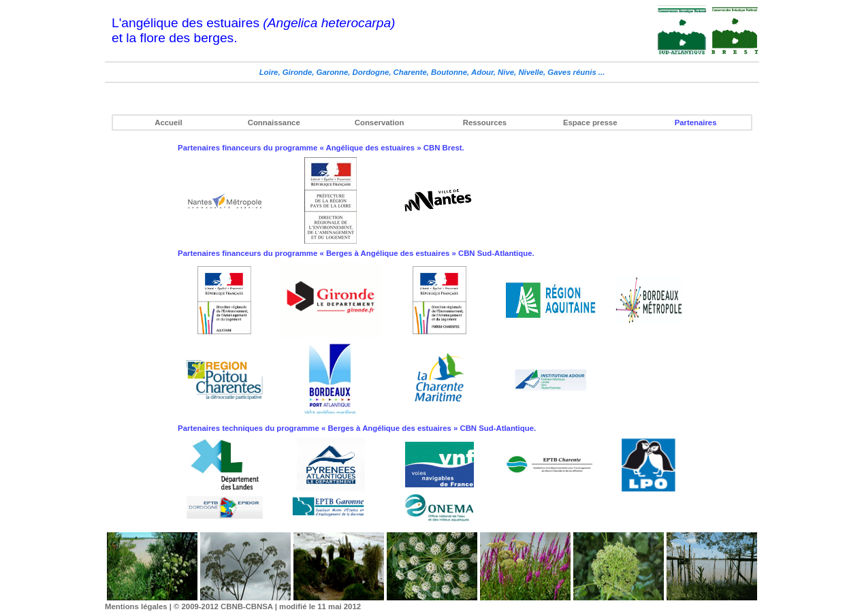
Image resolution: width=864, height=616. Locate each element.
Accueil (168, 123)
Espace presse (590, 123)
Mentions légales (136, 606)
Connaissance (274, 123)
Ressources (485, 123)
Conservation (380, 123)
